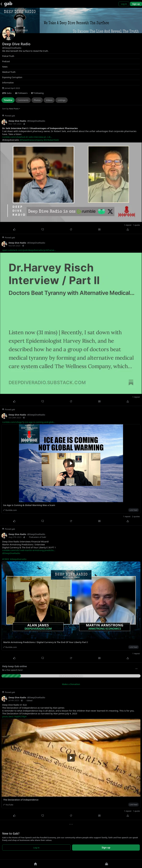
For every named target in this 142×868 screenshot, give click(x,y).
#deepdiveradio (18, 559)
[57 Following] (38, 93)
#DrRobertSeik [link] (51, 140)
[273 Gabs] (9, 93)
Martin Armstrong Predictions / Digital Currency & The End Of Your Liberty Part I (46, 642)
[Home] (36, 864)
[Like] (14, 230)
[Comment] (43, 230)
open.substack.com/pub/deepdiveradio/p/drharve (29, 250)
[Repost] (71, 230)
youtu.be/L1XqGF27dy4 (14, 716)
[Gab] (8, 4)
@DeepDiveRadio (11, 553)
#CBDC (6, 559)
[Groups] (107, 864)
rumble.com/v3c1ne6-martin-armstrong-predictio (29, 550)
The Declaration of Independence (21, 800)
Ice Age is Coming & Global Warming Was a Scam (29, 505)
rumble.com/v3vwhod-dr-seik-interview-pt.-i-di (27, 137)
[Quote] (99, 230)
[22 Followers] (23, 93)
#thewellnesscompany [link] (31, 140)
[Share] (128, 230)
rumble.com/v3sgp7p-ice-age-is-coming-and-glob (29, 422)
